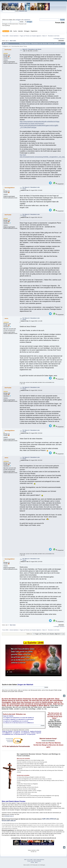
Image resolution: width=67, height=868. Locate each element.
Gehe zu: (29, 634)
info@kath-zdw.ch (9, 816)
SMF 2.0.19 (27, 860)
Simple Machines (40, 860)
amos (6, 318)
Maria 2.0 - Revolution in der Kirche (32, 49)
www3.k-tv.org (9, 739)
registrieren (27, 20)
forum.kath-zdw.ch (9, 821)
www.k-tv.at (10, 742)
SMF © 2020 (33, 860)
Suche (4, 685)
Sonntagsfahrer (10, 188)
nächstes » (62, 39)
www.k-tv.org (10, 740)
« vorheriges (56, 39)
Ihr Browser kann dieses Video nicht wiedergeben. (33, 660)
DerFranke (8, 50)
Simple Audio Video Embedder (34, 861)
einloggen (18, 20)
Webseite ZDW (23, 11)
